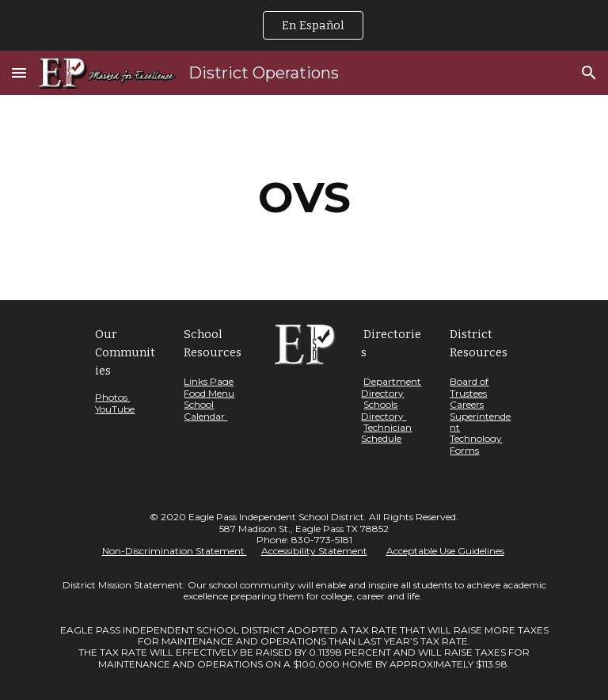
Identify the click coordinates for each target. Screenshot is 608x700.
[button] (19, 72)
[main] (304, 198)
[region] (304, 25)
